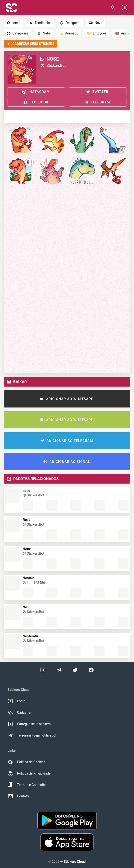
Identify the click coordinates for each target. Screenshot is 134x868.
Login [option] (16, 701)
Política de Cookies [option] (26, 762)
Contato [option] (18, 796)
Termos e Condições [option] (27, 785)
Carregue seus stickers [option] (29, 724)
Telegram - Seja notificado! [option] (32, 735)
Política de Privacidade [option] (29, 773)
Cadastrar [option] (20, 713)
